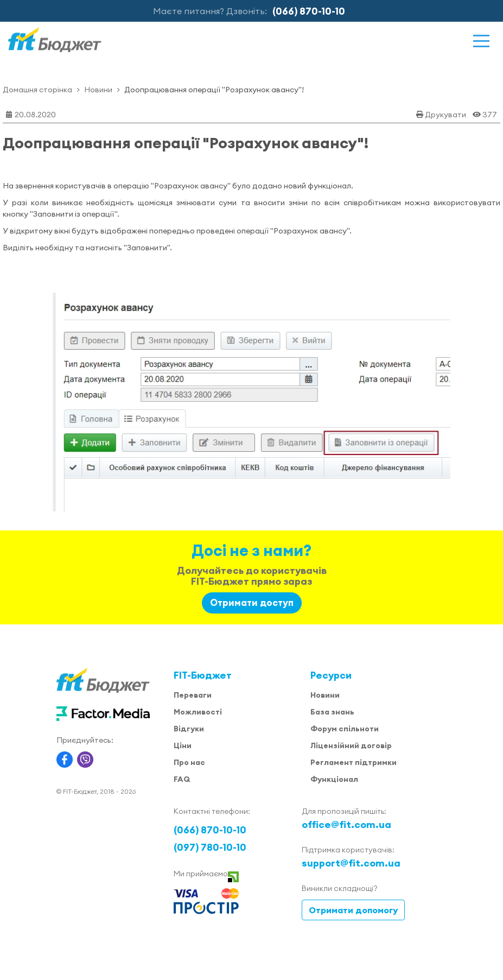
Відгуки (189, 729)
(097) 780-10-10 (210, 847)
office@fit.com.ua (346, 824)
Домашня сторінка (37, 90)
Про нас (189, 762)
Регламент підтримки (354, 762)
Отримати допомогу (353, 910)
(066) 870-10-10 (309, 11)
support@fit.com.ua (351, 863)
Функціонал (334, 779)
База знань (332, 712)
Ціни (183, 745)
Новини (98, 90)
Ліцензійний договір (351, 745)
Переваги (193, 695)
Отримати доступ (252, 603)
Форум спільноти (345, 729)
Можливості (198, 712)
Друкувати (445, 115)
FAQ (182, 779)
